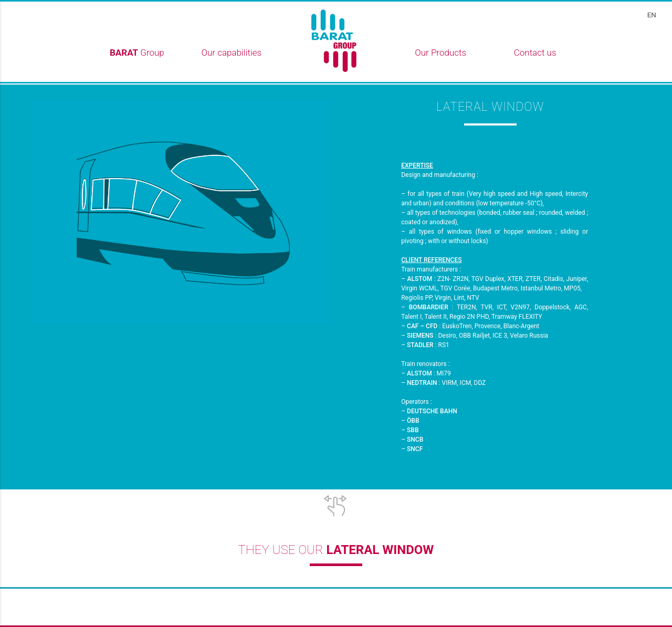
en (652, 15)
